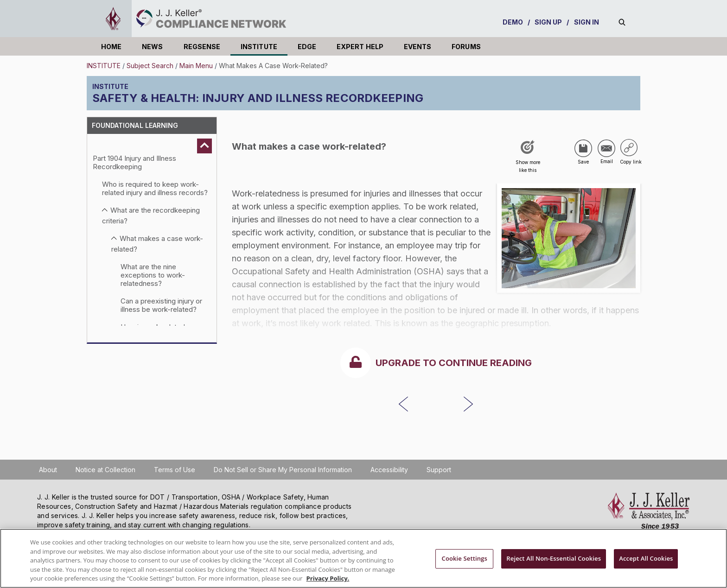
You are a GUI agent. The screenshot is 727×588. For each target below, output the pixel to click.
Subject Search (150, 66)
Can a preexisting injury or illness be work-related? (161, 305)
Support (439, 470)
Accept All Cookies (646, 558)
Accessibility (389, 470)
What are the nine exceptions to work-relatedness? (153, 275)
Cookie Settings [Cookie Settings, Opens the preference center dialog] (465, 558)
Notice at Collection (105, 470)
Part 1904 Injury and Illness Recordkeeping (134, 162)
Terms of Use (175, 470)
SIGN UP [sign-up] (548, 22)
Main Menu (196, 66)
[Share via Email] (606, 148)
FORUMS (466, 47)
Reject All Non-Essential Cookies (554, 558)
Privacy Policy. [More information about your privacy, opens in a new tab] (328, 578)
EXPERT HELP (360, 47)
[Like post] (528, 159)
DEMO (513, 22)
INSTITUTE (259, 47)
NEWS (152, 47)
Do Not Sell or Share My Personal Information (283, 470)
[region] (363, 558)
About (48, 470)
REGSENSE (202, 47)
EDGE (307, 47)
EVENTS (418, 47)
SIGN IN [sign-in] (587, 22)
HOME (111, 47)
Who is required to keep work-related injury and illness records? (155, 188)
